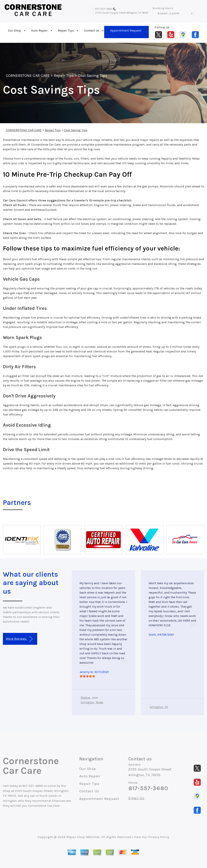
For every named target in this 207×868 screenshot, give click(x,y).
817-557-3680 (104, 9)
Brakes (85, 698)
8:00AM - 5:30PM (168, 14)
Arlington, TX (159, 707)
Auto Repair (39, 30)
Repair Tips (66, 30)
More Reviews (19, 639)
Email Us (136, 798)
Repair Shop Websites (83, 837)
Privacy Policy (159, 837)
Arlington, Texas (92, 702)
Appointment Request (126, 30)
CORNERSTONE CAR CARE (28, 76)
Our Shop (15, 30)
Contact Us (92, 30)
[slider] (87, 676)
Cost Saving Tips (93, 76)
